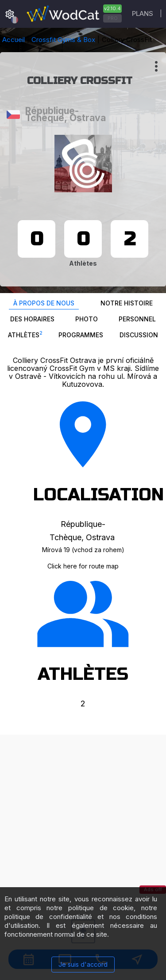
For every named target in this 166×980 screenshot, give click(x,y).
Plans (143, 13)
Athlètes (25, 334)
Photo (87, 319)
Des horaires (32, 319)
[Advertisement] (83, 818)
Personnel (137, 319)
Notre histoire (127, 303)
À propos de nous (44, 303)
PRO (113, 18)
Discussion (139, 335)
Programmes (81, 335)
